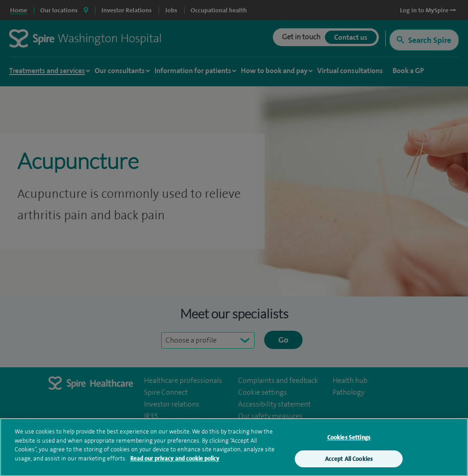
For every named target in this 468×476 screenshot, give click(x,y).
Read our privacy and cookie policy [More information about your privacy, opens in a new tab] (175, 460)
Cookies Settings (349, 439)
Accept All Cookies (349, 461)
